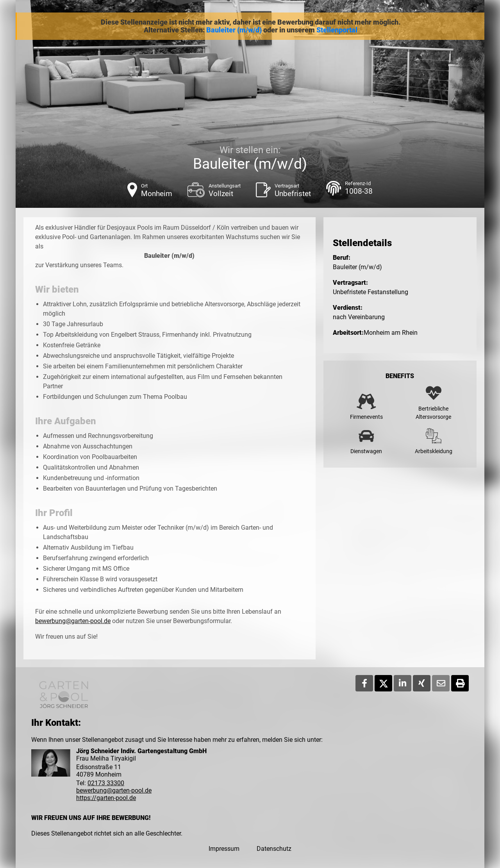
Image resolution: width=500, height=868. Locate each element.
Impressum (224, 849)
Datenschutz (274, 849)
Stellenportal (337, 30)
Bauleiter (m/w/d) (234, 30)
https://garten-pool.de (106, 798)
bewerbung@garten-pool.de (73, 621)
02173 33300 (106, 783)
